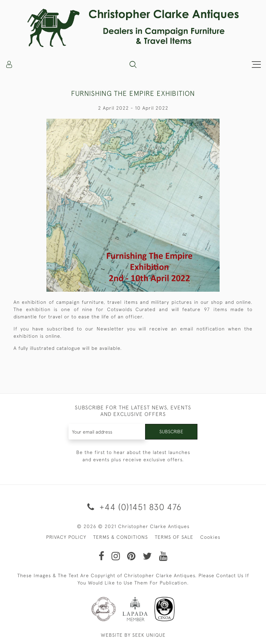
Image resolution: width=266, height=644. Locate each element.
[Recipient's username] (107, 432)
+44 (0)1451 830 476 (133, 507)
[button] (133, 64)
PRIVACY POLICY (66, 537)
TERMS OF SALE (174, 537)
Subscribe (171, 432)
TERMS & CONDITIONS (121, 537)
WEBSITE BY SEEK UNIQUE (133, 635)
